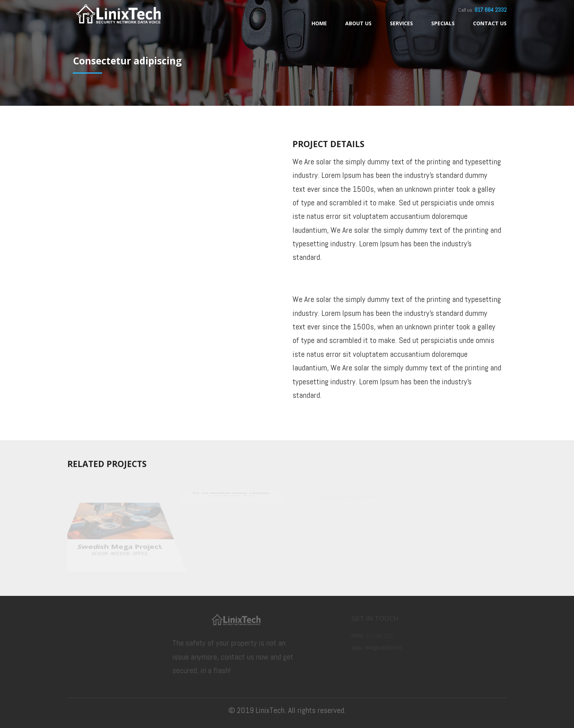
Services (401, 23)
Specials (443, 23)
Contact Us (490, 23)
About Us (358, 23)
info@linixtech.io (396, 648)
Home (319, 23)
